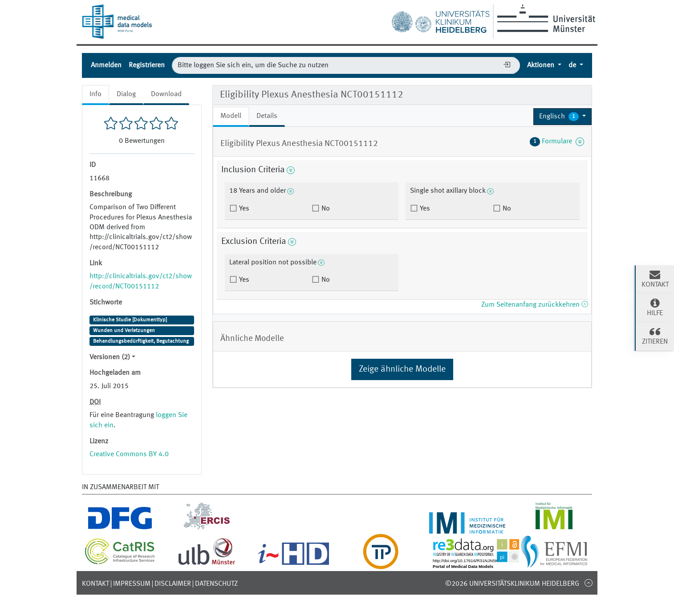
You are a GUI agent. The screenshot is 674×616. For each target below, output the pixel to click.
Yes (243, 209)
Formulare (557, 142)
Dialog (126, 94)
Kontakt (95, 584)
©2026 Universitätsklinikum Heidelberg (512, 584)
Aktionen (542, 65)
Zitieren (655, 336)
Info (95, 94)
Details (267, 116)
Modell (231, 116)
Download (166, 94)
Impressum (132, 584)
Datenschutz (216, 584)
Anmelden (106, 65)
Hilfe (655, 307)
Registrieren (147, 65)
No (325, 209)
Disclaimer (173, 584)
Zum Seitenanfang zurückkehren (534, 305)
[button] (562, 117)
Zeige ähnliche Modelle (402, 369)
